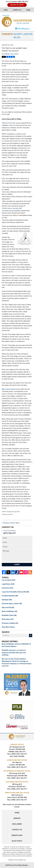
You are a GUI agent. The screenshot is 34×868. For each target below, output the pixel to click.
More (28, 10)
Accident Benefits (10, 596)
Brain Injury (8, 619)
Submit (17, 564)
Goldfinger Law (22, 860)
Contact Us (17, 10)
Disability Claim (9, 615)
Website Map (17, 835)
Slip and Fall (8, 608)
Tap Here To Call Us (17, 5)
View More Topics (8, 627)
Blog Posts (17, 841)
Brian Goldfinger (9, 611)
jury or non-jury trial (14, 208)
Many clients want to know (11, 389)
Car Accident (9, 580)
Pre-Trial (12, 123)
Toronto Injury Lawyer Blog (17, 21)
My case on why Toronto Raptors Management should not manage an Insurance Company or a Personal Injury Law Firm (17, 662)
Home (6, 10)
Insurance (7, 588)
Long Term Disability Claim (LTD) (15, 592)
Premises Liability (10, 623)
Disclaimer (17, 824)
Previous (5, 523)
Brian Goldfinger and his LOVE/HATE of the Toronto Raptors (16, 645)
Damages (9, 512)
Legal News (17, 512)
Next (18, 523)
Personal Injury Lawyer (12, 604)
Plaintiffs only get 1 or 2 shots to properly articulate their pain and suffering (14, 653)
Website (17, 818)
